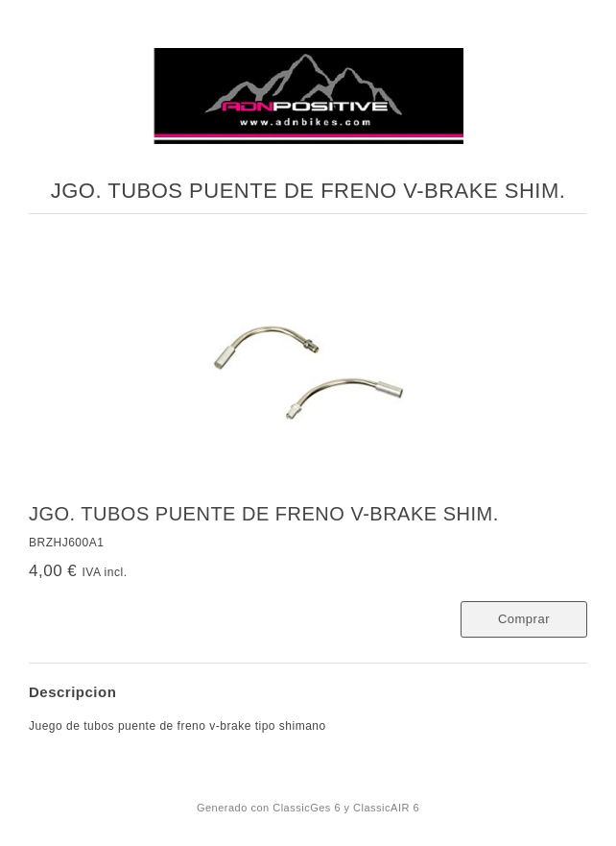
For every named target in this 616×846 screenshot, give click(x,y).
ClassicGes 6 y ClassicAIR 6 (346, 808)
